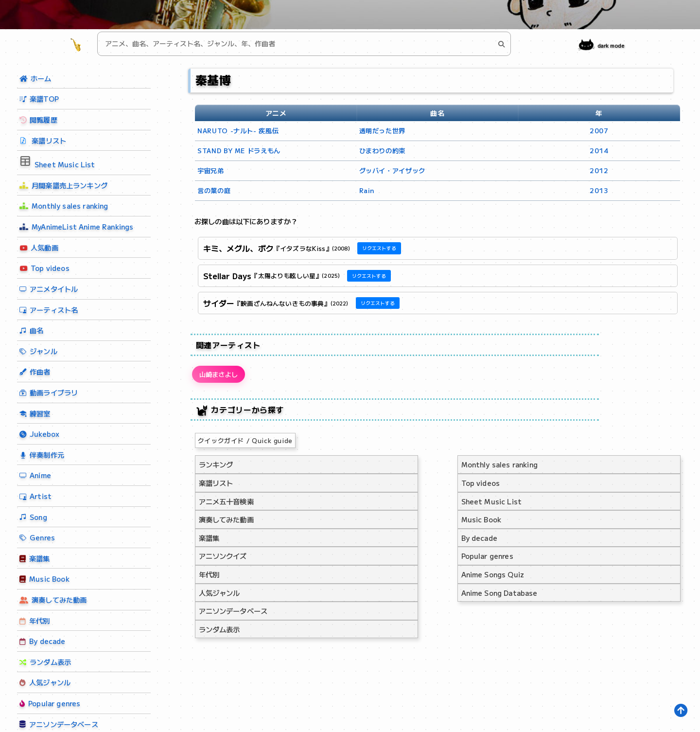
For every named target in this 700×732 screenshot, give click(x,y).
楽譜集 (35, 558)
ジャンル (38, 351)
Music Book (44, 579)
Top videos (44, 268)
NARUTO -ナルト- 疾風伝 (238, 131)
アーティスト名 (49, 310)
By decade (43, 641)
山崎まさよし (222, 376)
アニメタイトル (49, 289)
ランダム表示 (44, 662)
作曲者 (35, 371)
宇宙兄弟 (211, 170)
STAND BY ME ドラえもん (239, 151)
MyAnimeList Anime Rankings (76, 226)
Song (33, 517)
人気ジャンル (44, 683)
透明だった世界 (382, 131)
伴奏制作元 (42, 455)
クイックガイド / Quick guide (245, 443)
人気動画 (38, 248)
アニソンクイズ (223, 559)
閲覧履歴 (38, 119)
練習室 (35, 413)
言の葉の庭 (214, 190)
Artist (35, 496)
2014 (599, 151)
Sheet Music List (57, 162)
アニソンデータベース (233, 614)
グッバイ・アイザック (392, 170)
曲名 (32, 330)
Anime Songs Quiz (493, 577)
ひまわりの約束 (382, 151)
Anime (35, 475)
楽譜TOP (39, 98)
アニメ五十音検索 (226, 504)
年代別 (35, 620)
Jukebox (39, 434)
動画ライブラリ (49, 392)
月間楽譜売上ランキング (63, 185)
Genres (37, 537)
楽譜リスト (43, 140)
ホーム (35, 78)
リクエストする (379, 248)
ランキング (216, 467)
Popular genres (49, 704)
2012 (599, 170)
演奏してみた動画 (53, 597)
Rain (367, 190)
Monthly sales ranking (64, 205)
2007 (599, 131)
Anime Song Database (499, 596)
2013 (599, 190)
